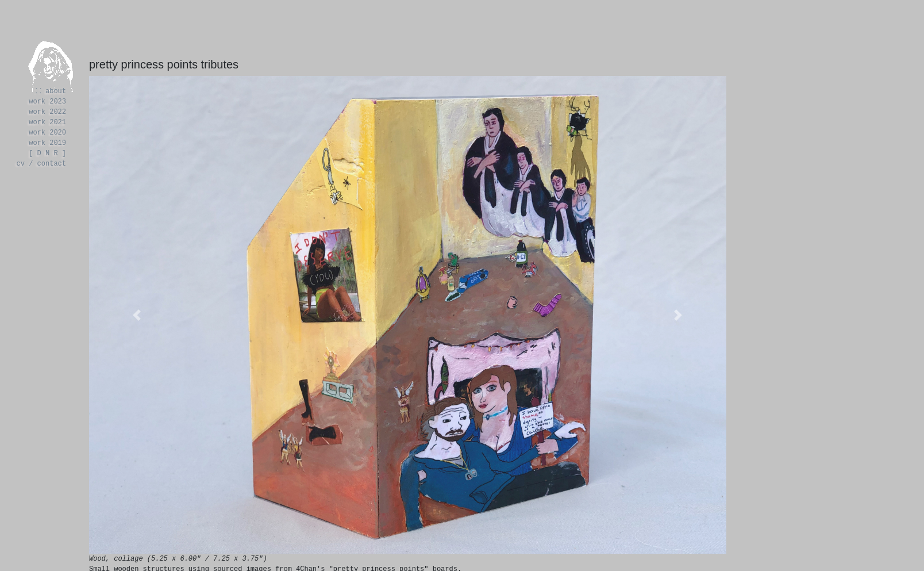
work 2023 (47, 101)
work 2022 (47, 112)
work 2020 (47, 133)
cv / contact (41, 164)
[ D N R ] (47, 153)
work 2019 (47, 143)
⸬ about (52, 91)
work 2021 (47, 122)
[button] (137, 315)
